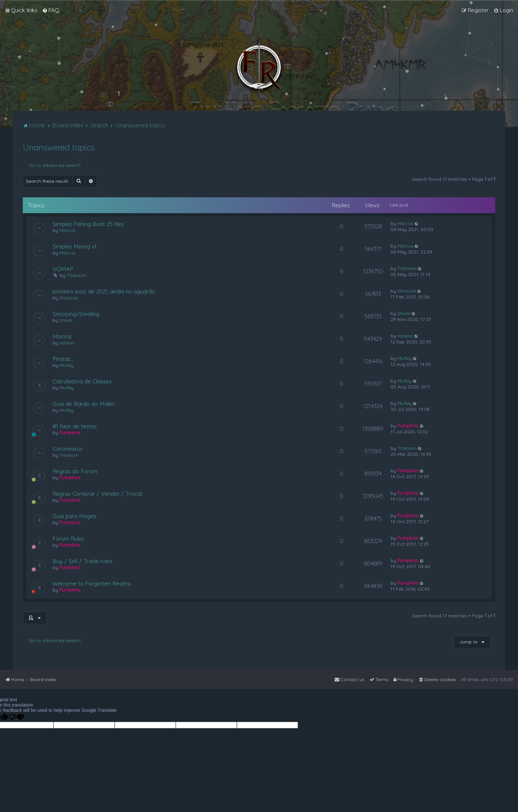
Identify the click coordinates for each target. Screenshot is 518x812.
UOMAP (63, 269)
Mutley (67, 365)
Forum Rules (68, 539)
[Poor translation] (16, 717)
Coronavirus (68, 449)
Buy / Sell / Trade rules (82, 561)
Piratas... (63, 359)
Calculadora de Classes (82, 381)
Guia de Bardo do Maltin (84, 404)
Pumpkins (70, 433)
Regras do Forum (75, 471)
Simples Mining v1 (74, 246)
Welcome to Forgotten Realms (92, 583)
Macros (62, 336)
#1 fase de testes (75, 426)
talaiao (67, 343)
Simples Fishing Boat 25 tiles (88, 224)
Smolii (66, 320)
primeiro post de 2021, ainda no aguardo (104, 291)
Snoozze (69, 298)
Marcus (67, 230)
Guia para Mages (74, 516)
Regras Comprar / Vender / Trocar (98, 494)
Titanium (76, 275)
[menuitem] (51, 10)
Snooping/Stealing (76, 314)
